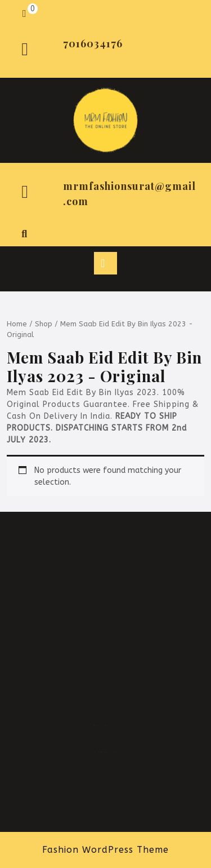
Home (17, 324)
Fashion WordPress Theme (105, 850)
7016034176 (93, 43)
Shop (44, 324)
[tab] (105, 263)
